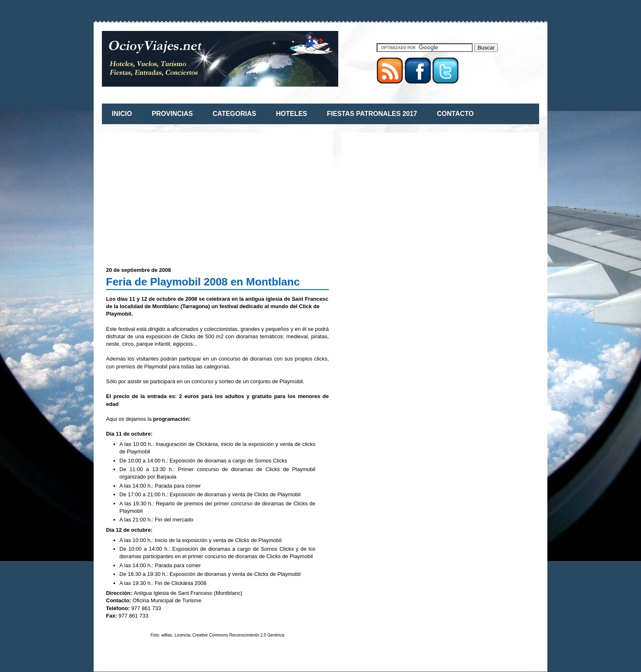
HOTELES (292, 114)
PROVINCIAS (172, 114)
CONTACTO (455, 114)
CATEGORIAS (234, 114)
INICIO (122, 114)
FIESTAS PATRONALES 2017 (372, 114)
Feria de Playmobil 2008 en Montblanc (203, 282)
